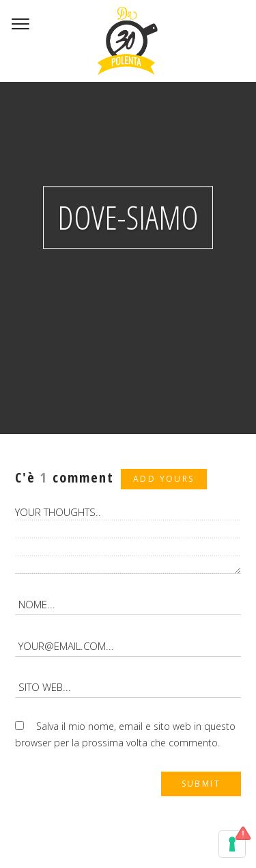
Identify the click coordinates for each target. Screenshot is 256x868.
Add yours (164, 479)
